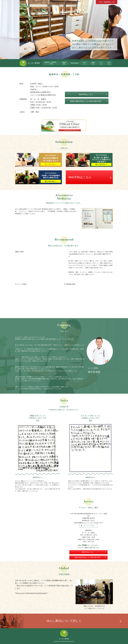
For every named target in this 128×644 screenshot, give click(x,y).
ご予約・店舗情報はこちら (107, 2)
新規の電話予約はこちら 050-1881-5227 (88, 558)
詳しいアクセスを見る (89, 526)
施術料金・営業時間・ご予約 (59, 63)
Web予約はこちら (86, 94)
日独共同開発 (72, 63)
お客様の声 (97, 63)
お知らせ (110, 63)
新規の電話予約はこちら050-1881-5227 (86, 101)
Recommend (81, 63)
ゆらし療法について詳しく (64, 621)
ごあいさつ (89, 63)
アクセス (103, 63)
